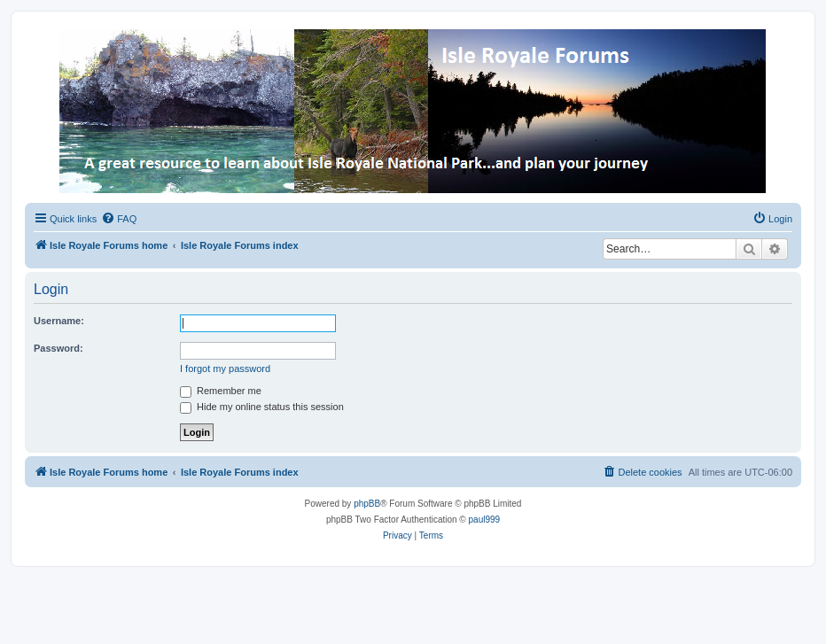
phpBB (367, 504)
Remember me (221, 391)
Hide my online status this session (262, 407)
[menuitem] (119, 219)
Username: (59, 321)
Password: (58, 348)
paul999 (485, 520)
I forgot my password (225, 369)
